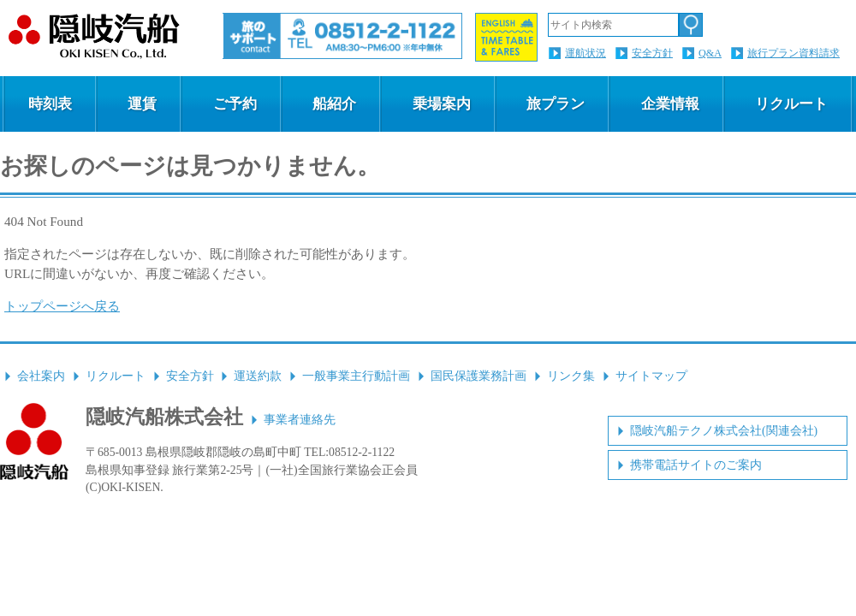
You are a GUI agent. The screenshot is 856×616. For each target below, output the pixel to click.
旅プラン (556, 104)
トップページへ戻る (62, 306)
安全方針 (652, 53)
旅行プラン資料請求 (794, 53)
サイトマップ (651, 376)
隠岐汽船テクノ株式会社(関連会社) (724, 431)
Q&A (710, 53)
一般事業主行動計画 (356, 376)
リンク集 (571, 376)
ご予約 (235, 104)
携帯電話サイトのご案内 (696, 465)
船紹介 (334, 104)
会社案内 (41, 376)
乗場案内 (442, 104)
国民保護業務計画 (479, 376)
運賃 (142, 104)
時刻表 (50, 104)
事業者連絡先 (300, 420)
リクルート (791, 104)
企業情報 (670, 104)
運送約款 (258, 376)
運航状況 (586, 53)
